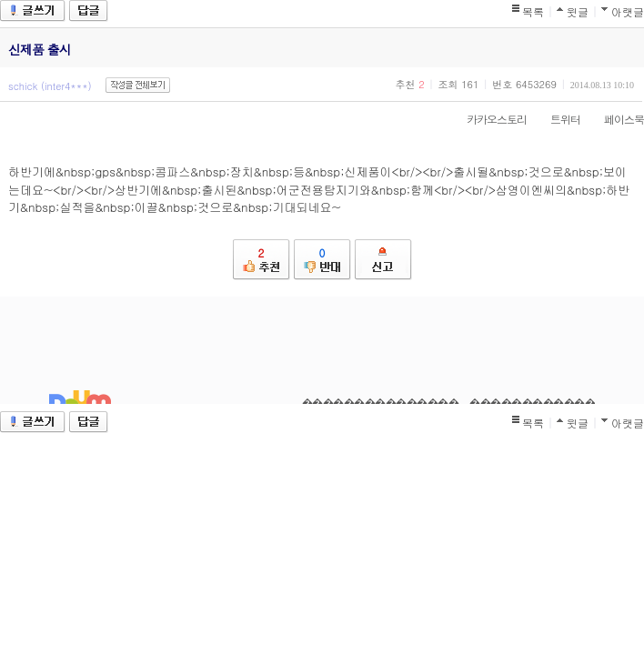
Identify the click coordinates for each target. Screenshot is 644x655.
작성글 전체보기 (138, 85)
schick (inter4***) (50, 86)
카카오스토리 (488, 119)
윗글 (578, 11)
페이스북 (615, 119)
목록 (533, 11)
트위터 (556, 119)
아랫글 (628, 11)
